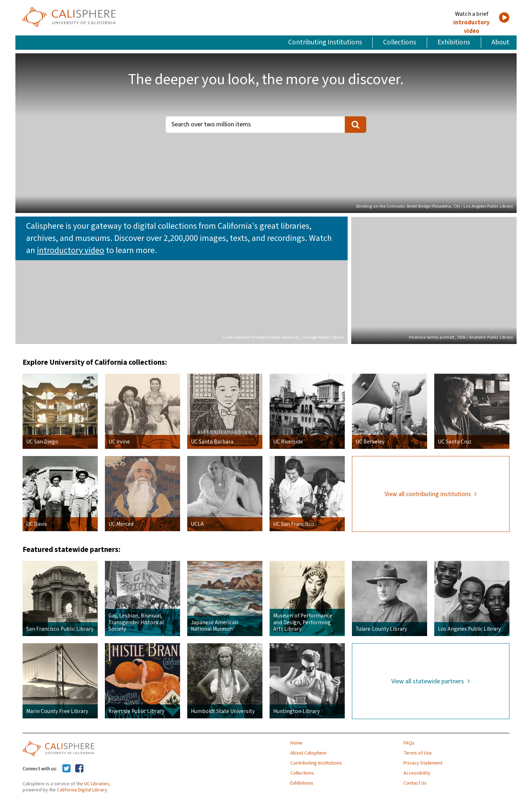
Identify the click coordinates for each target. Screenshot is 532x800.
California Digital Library (82, 790)
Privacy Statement (423, 763)
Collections (400, 42)
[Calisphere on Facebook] (79, 769)
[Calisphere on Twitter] (66, 769)
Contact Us (415, 783)
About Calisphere (308, 753)
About (500, 42)
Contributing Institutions (325, 42)
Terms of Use (418, 753)
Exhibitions (454, 42)
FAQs (409, 743)
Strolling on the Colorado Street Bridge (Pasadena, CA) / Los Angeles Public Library (434, 206)
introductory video (471, 27)
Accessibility (417, 773)
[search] (356, 125)
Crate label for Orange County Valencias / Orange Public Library (284, 337)
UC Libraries (97, 784)
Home (296, 743)
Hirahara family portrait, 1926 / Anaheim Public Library (461, 337)
